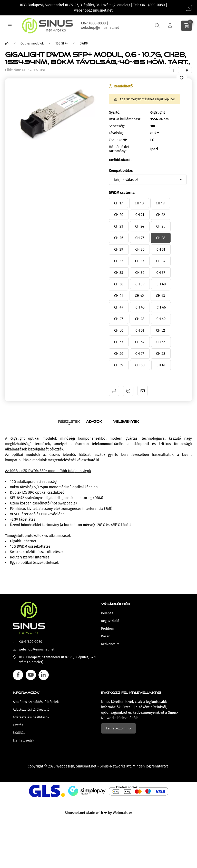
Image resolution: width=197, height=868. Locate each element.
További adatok (120, 160)
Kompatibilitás (121, 171)
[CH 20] (119, 215)
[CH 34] (161, 261)
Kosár (105, 636)
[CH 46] (161, 307)
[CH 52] (160, 330)
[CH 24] (140, 226)
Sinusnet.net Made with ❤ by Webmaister (98, 813)
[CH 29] (119, 249)
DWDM (84, 43)
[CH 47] (119, 319)
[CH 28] (161, 238)
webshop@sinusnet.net (93, 10)
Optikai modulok (32, 43)
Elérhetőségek (23, 740)
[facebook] (174, 70)
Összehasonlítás (114, 391)
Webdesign (65, 766)
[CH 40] (161, 284)
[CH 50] (119, 330)
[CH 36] (140, 273)
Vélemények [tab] (126, 421)
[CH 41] (119, 296)
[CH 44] (119, 307)
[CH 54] (140, 342)
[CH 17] (118, 203)
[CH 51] (140, 330)
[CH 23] (119, 226)
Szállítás (19, 733)
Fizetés (18, 725)
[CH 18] (139, 203)
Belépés (107, 613)
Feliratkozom (116, 728)
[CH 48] (140, 319)
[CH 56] (119, 354)
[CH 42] (139, 296)
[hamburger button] (10, 26)
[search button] (157, 26)
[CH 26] (119, 238)
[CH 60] (140, 365)
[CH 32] (119, 261)
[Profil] (170, 26)
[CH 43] (160, 296)
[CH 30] (140, 249)
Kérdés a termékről (128, 391)
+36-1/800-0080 (152, 5)
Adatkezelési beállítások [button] (31, 717)
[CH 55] (161, 342)
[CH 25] (161, 226)
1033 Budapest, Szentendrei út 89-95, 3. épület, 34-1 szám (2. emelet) (75, 5)
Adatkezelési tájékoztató (31, 709)
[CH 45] (140, 307)
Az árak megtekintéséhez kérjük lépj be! (147, 99)
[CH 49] (161, 319)
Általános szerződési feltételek (36, 702)
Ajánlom (143, 391)
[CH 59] (119, 365)
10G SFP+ (62, 43)
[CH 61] (161, 365)
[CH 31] (161, 249)
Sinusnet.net (86, 766)
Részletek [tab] (69, 421)
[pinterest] (187, 70)
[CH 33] (140, 261)
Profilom (107, 629)
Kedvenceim (110, 644)
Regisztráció (110, 621)
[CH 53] (119, 342)
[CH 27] (140, 238)
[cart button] (186, 26)
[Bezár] (189, 8)
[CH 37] (161, 273)
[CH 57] (140, 354)
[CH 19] (160, 203)
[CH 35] (119, 273)
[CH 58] (161, 354)
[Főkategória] (7, 43)
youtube (31, 675)
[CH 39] (140, 284)
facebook (18, 675)
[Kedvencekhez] (182, 78)
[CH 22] (161, 215)
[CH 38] (119, 284)
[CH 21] (140, 215)
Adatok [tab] (94, 421)
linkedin (44, 675)
